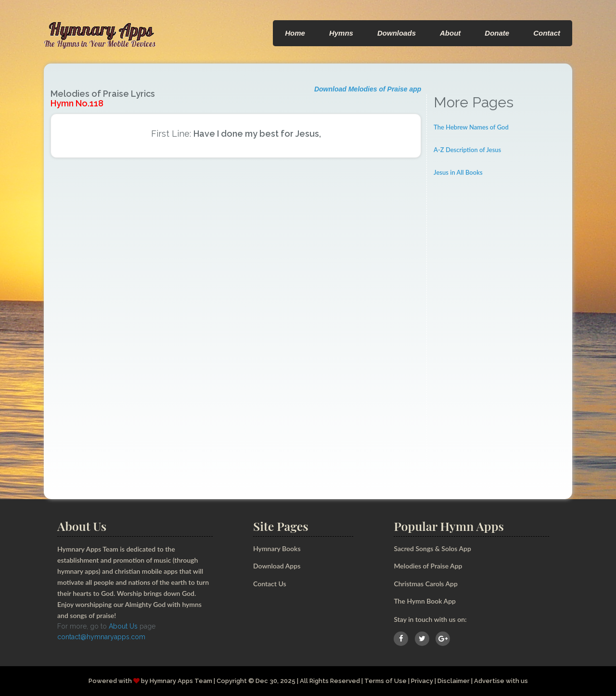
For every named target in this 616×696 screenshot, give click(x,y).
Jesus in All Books (458, 172)
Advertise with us (501, 681)
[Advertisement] (500, 335)
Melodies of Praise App (428, 566)
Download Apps (277, 566)
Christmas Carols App (425, 584)
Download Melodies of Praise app (368, 89)
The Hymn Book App (425, 601)
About (450, 33)
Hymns (341, 33)
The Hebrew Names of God (471, 127)
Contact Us (270, 584)
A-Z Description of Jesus (467, 150)
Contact (547, 33)
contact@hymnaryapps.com (101, 637)
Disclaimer (454, 681)
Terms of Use (385, 681)
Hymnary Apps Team (181, 681)
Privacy (422, 681)
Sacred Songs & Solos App (432, 548)
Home (295, 33)
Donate (497, 33)
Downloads (397, 33)
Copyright (232, 681)
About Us (123, 626)
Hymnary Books (277, 548)
